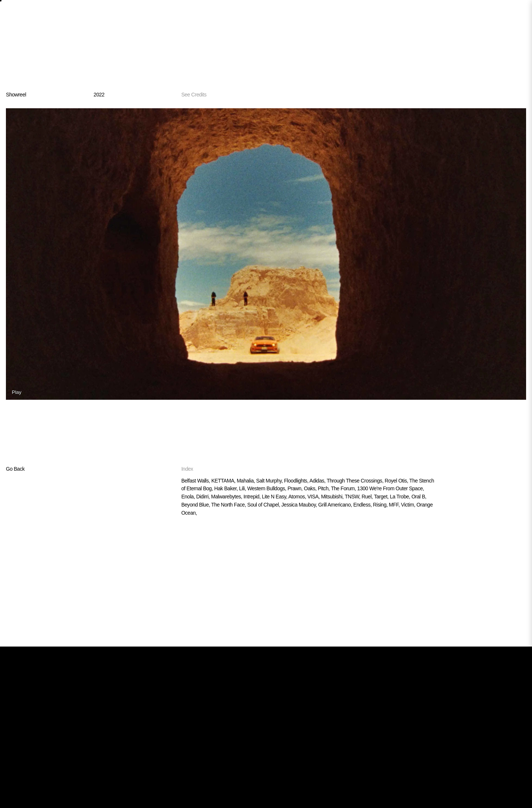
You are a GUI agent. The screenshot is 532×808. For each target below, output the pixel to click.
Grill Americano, (336, 505)
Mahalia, (247, 481)
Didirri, (204, 497)
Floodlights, (297, 481)
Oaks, (311, 488)
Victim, (409, 505)
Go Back (15, 469)
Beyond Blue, (196, 505)
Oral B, (419, 497)
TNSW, (353, 497)
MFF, (395, 505)
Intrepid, (253, 497)
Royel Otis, (397, 481)
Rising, (381, 505)
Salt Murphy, (270, 481)
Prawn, (296, 488)
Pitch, (324, 488)
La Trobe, (400, 497)
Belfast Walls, (196, 481)
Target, (382, 497)
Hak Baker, (227, 488)
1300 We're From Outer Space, (391, 488)
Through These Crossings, (356, 481)
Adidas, (318, 481)
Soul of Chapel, (264, 505)
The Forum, (344, 488)
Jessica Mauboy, (300, 505)
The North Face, (229, 505)
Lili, (243, 488)
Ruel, (368, 497)
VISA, (314, 497)
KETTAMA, (224, 481)
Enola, (189, 497)
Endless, (363, 505)
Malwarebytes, (227, 497)
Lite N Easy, (275, 497)
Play (17, 392)
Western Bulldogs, (267, 488)
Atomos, (298, 497)
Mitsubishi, (333, 497)
